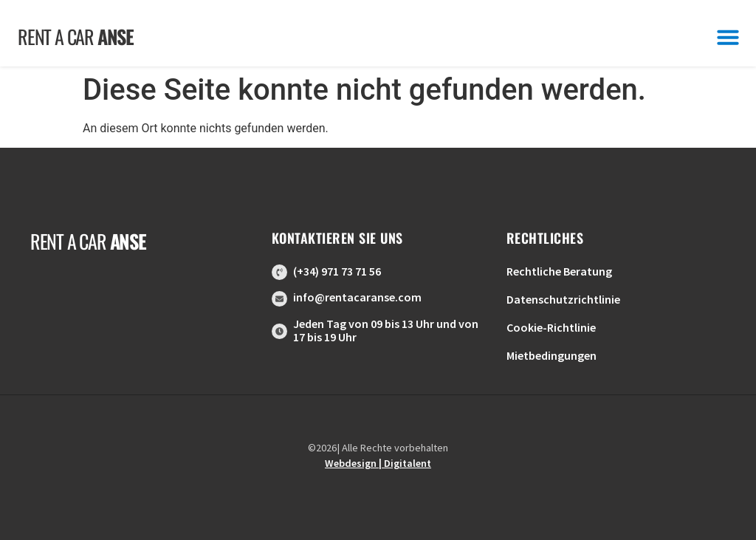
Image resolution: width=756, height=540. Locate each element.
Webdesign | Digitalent (378, 463)
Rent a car (76, 37)
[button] (728, 37)
